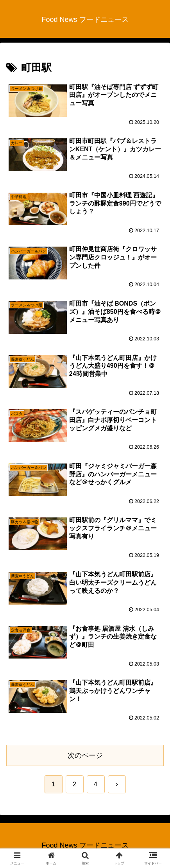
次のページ (85, 755)
